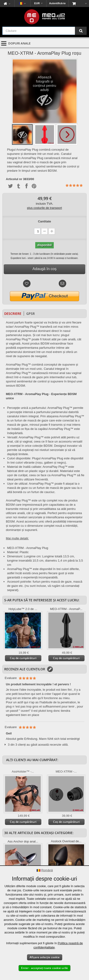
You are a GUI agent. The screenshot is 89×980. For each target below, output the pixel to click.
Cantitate (45, 221)
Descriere (13, 314)
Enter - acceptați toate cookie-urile (44, 968)
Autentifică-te (57, 3)
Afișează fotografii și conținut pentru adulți (44, 93)
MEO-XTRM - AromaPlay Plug (28, 548)
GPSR (31, 314)
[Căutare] (81, 31)
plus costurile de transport (44, 208)
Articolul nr (14, 179)
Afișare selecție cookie (45, 957)
